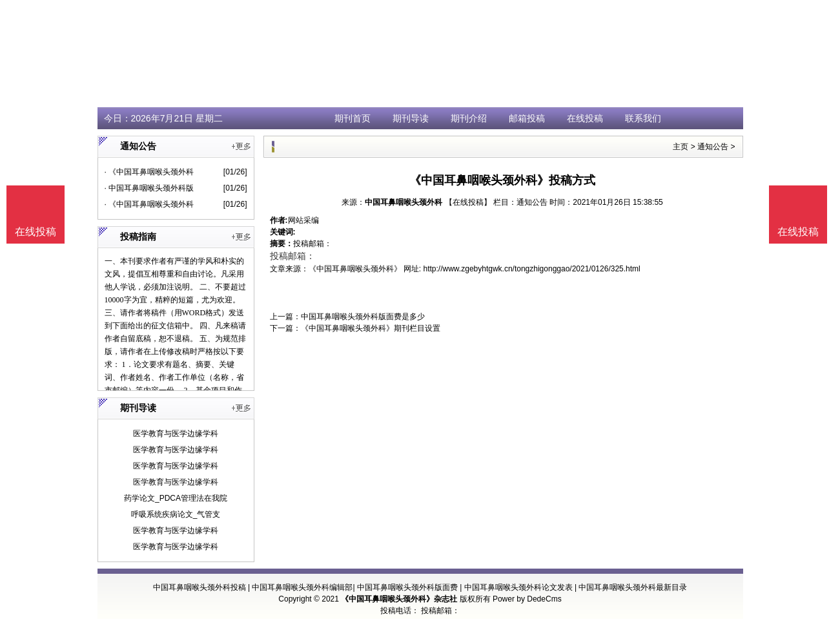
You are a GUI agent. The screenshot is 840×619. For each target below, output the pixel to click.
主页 (681, 147)
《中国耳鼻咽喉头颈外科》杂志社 (399, 599)
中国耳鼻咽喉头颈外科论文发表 (518, 587)
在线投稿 (585, 118)
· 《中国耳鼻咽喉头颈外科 (149, 172)
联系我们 (643, 118)
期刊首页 (353, 118)
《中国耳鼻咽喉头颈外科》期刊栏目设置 (371, 328)
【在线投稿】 (468, 202)
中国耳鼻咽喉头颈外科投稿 (200, 587)
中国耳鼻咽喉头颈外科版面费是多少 (363, 317)
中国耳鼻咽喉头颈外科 (404, 202)
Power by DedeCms (527, 599)
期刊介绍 (469, 118)
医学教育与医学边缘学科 (176, 434)
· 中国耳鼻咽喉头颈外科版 (149, 188)
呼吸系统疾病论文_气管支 (176, 514)
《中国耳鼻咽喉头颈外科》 (355, 269)
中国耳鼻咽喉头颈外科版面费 (407, 587)
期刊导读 (411, 118)
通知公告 (713, 147)
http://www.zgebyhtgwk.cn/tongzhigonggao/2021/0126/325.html (532, 269)
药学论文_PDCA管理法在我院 (176, 498)
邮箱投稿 (527, 118)
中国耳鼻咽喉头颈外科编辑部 (302, 587)
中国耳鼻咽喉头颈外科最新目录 (633, 587)
